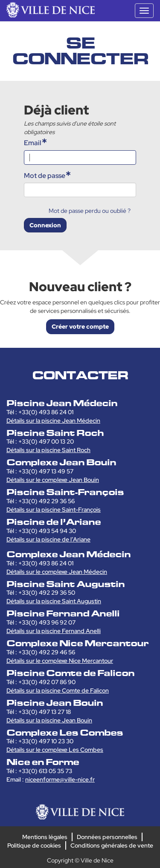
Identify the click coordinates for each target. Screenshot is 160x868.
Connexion (45, 225)
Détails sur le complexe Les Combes (55, 750)
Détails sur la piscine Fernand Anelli (54, 631)
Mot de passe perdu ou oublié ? (90, 211)
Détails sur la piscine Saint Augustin (54, 601)
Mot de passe (45, 176)
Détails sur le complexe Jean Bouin (53, 480)
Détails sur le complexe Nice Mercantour (60, 661)
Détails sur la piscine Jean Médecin (53, 421)
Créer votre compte (80, 327)
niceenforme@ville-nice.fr (60, 779)
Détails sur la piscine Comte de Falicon (58, 690)
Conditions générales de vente (112, 845)
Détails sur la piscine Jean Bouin (49, 720)
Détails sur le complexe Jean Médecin (57, 572)
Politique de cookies (34, 845)
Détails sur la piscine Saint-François (54, 510)
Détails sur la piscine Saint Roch (48, 450)
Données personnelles (107, 837)
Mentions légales (45, 837)
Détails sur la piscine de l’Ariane (48, 539)
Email (33, 143)
